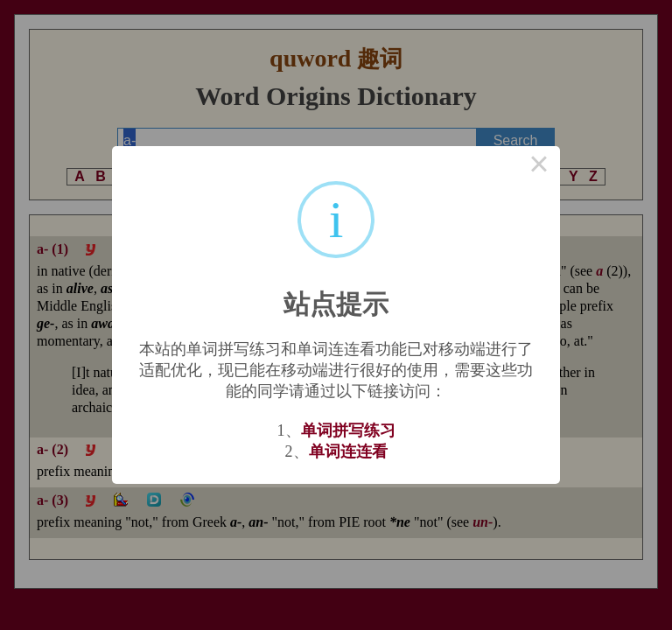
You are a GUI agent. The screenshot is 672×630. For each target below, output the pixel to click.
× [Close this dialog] (539, 167)
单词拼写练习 (348, 430)
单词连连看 (348, 451)
